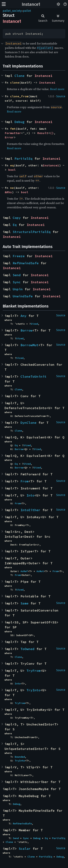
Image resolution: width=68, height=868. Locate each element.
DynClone (28, 423)
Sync (17, 282)
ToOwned (27, 649)
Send (17, 275)
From (24, 481)
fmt (13, 129)
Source (61, 96)
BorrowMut (29, 345)
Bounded (20, 757)
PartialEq (23, 159)
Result (43, 133)
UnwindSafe (23, 296)
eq (12, 165)
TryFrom (33, 671)
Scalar (25, 849)
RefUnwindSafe (26, 263)
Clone (19, 76)
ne (12, 188)
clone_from (19, 96)
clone (15, 82)
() (52, 133)
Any (23, 316)
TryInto (33, 690)
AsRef (24, 571)
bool (12, 170)
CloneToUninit (33, 376)
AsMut (40, 571)
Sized (34, 324)
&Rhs (8, 192)
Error (9, 137)
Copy (17, 218)
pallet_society (12, 11)
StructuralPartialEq (32, 232)
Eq (15, 225)
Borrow (26, 330)
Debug (19, 122)
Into (30, 495)
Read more (57, 89)
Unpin (18, 289)
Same (24, 603)
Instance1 (31, 4)
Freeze (19, 256)
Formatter (13, 133)
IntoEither (30, 510)
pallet (27, 11)
